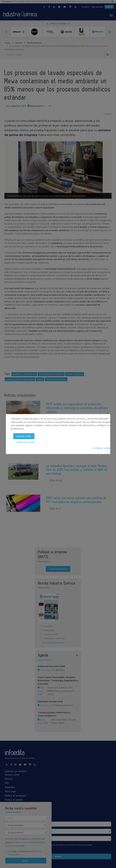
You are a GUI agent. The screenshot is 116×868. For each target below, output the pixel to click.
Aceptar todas (24, 436)
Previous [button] (6, 32)
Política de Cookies (26, 442)
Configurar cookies (102, 448)
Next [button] (110, 32)
